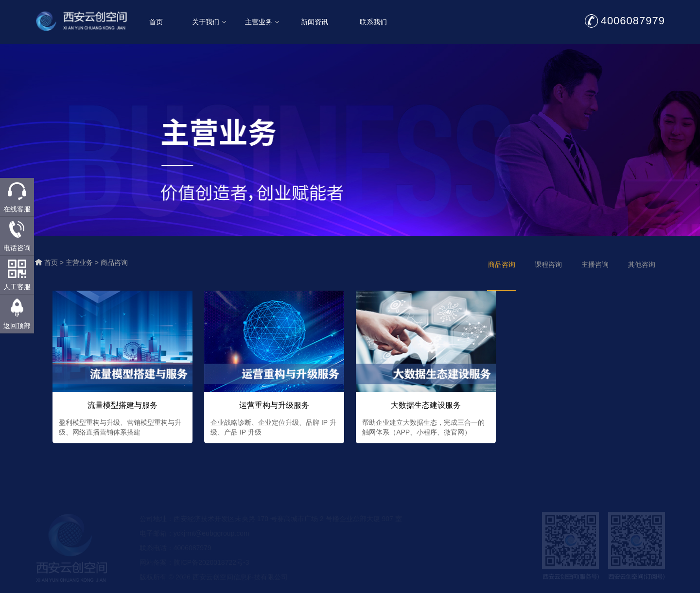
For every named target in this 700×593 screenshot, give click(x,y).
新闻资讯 (319, 22)
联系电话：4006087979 (175, 553)
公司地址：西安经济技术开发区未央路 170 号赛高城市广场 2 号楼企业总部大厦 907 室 (271, 524)
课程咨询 (548, 264)
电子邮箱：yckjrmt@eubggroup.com (194, 539)
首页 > (55, 262)
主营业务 (266, 22)
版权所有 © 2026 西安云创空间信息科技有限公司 (214, 582)
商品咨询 (114, 262)
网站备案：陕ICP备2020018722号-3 (194, 568)
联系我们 (378, 22)
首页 (160, 22)
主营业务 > (83, 262)
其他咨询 (642, 264)
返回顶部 (17, 326)
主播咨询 (595, 264)
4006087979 (637, 21)
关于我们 (213, 22)
